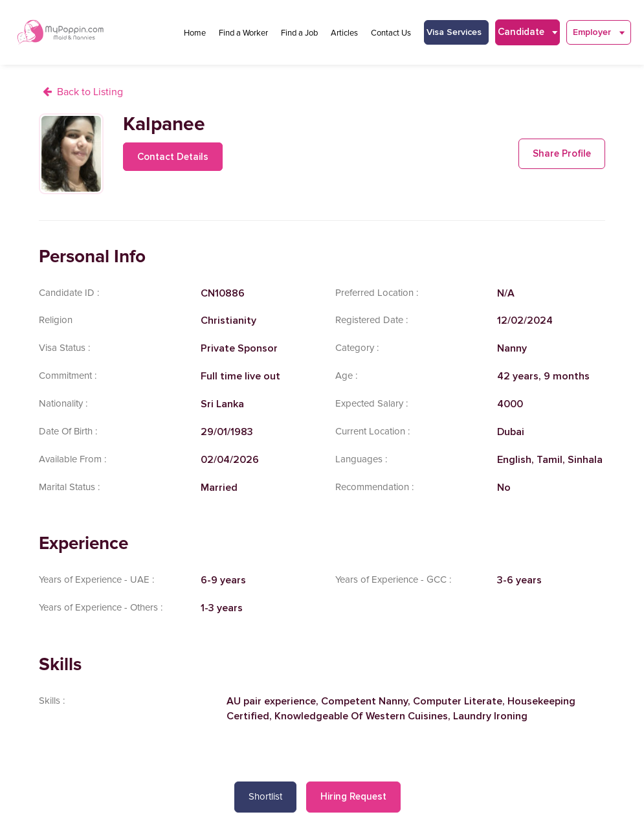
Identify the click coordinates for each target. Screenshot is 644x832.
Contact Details (173, 157)
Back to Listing (90, 92)
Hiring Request (353, 796)
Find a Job (299, 33)
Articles (344, 33)
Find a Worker (243, 33)
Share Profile (562, 153)
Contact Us (391, 33)
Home (195, 33)
